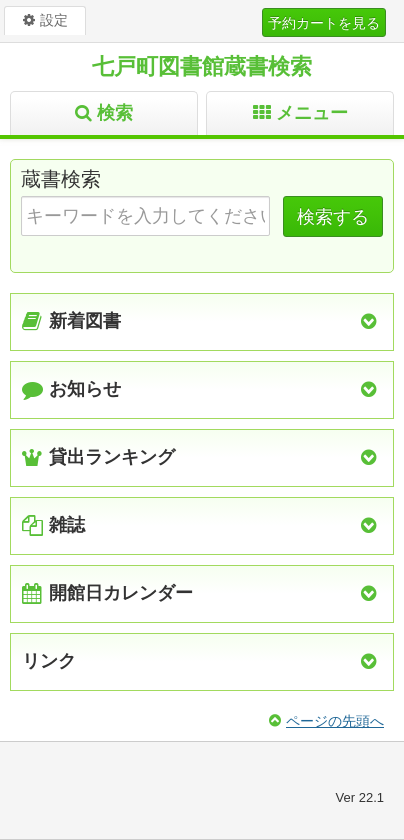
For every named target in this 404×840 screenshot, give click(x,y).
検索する (333, 217)
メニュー (312, 113)
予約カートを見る (324, 23)
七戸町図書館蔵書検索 (202, 66)
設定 (54, 20)
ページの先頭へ (335, 721)
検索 (115, 113)
